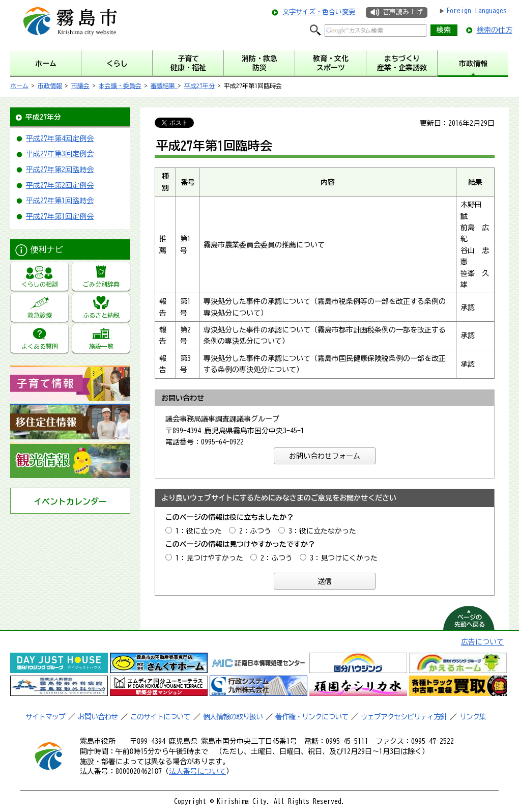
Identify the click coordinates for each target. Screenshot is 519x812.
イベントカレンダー (70, 501)
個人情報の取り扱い (233, 717)
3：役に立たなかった (322, 531)
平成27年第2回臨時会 (60, 170)
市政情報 (50, 86)
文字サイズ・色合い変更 (319, 12)
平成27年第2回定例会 (60, 185)
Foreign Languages (477, 11)
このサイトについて (160, 717)
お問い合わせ (98, 717)
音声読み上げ (402, 12)
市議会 (80, 86)
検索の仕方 (495, 30)
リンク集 (473, 717)
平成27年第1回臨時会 (60, 201)
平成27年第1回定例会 (60, 216)
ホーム (19, 86)
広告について (482, 642)
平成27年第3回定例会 (60, 154)
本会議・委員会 (120, 86)
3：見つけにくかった (344, 558)
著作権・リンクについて (312, 717)
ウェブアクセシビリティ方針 (404, 717)
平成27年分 (199, 86)
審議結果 (164, 86)
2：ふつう (255, 531)
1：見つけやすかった (209, 558)
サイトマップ (45, 717)
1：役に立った (199, 531)
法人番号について (197, 771)
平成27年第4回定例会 (60, 138)
